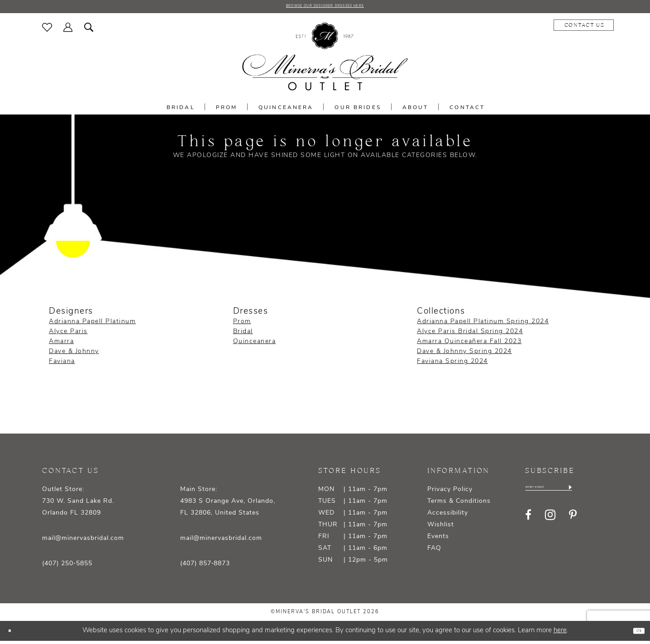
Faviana (62, 365)
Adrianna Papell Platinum (92, 325)
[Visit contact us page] (519, 29)
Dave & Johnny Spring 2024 (464, 355)
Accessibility (448, 517)
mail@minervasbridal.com (83, 542)
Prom (242, 325)
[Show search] (89, 30)
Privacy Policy (450, 493)
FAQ (434, 552)
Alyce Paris (68, 335)
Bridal (243, 335)
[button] (68, 30)
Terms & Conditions (459, 505)
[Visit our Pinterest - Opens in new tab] (573, 522)
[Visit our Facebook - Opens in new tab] (528, 522)
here (560, 634)
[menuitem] (47, 30)
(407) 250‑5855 (67, 567)
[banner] (325, 60)
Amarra (61, 345)
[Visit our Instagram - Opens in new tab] (550, 522)
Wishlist (441, 528)
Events (438, 540)
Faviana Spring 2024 (452, 365)
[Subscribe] (606, 493)
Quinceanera (255, 345)
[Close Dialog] (14, 634)
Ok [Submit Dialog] (635, 634)
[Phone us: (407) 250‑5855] (581, 29)
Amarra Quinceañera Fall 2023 (469, 345)
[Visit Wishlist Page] (47, 30)
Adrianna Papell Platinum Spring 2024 (483, 325)
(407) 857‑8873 (205, 567)
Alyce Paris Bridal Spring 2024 (470, 335)
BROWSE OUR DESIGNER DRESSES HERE (325, 8)
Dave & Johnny (74, 355)
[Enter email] (567, 493)
